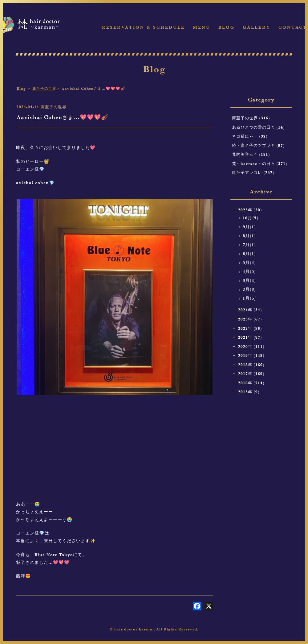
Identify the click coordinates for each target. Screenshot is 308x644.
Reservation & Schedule (143, 27)
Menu (202, 27)
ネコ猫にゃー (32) (250, 136)
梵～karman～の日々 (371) (260, 163)
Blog (227, 27)
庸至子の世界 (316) (251, 118)
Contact (293, 27)
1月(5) (249, 298)
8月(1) (249, 236)
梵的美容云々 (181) (251, 154)
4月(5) (249, 272)
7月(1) (249, 245)
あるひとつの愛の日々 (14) (258, 127)
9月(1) (249, 227)
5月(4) (249, 263)
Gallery (257, 27)
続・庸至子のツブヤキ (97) (258, 145)
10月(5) (251, 218)
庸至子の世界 (44, 89)
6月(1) (249, 254)
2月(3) (249, 289)
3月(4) (249, 281)
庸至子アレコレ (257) (253, 172)
